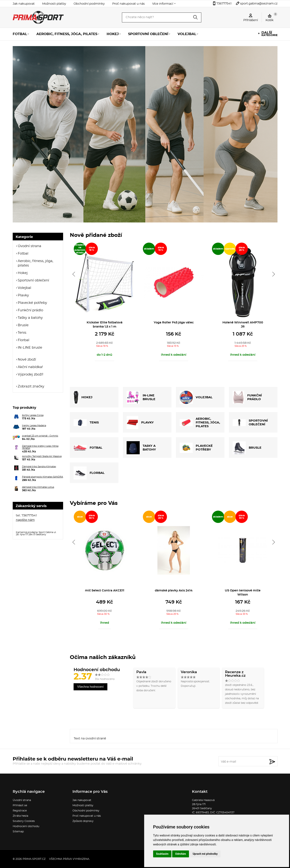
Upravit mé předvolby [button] (205, 854)
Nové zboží (27, 360)
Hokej (113, 34)
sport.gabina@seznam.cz (259, 4)
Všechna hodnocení (90, 687)
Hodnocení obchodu (26, 826)
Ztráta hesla (20, 816)
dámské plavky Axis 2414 (174, 590)
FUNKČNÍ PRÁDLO (247, 397)
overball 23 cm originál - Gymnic (40, 436)
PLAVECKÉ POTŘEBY (196, 448)
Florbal (24, 340)
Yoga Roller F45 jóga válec (174, 322)
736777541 (224, 4)
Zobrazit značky (31, 387)
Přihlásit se (20, 805)
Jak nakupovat (24, 4)
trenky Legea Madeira (34, 426)
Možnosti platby (54, 4)
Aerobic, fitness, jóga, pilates (67, 34)
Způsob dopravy (83, 821)
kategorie (269, 34)
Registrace (20, 811)
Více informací (163, 4)
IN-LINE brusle (30, 348)
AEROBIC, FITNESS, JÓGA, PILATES (200, 423)
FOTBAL (88, 448)
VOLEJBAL (196, 397)
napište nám (25, 520)
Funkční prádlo (30, 310)
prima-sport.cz (34, 859)
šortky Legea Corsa (33, 415)
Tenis (22, 333)
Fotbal (20, 34)
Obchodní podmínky (89, 4)
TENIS (86, 423)
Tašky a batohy (30, 318)
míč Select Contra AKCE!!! (105, 590)
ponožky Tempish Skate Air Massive (42, 456)
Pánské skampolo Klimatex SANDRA (43, 477)
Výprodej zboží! (31, 375)
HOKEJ (83, 397)
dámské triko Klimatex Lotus (38, 487)
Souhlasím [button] (162, 854)
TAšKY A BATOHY (141, 448)
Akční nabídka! (30, 367)
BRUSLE (247, 448)
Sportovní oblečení (148, 34)
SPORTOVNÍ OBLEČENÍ (250, 423)
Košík (271, 17)
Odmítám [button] (181, 854)
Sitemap (18, 832)
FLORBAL (89, 473)
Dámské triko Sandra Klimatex (39, 467)
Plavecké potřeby (32, 303)
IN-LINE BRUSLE (141, 397)
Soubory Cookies (24, 821)
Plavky (23, 295)
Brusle (23, 325)
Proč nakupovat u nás (128, 4)
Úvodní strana (30, 246)
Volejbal (187, 34)
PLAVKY (140, 423)
